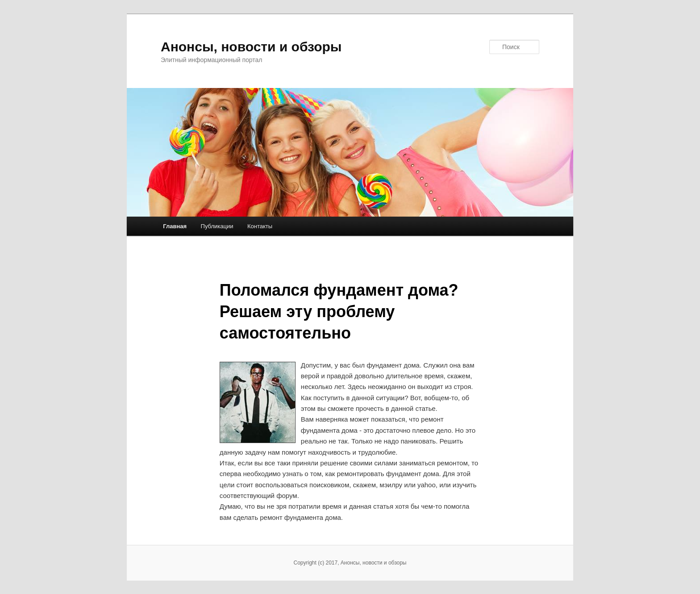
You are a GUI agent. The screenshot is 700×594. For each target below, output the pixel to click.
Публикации (217, 226)
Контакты (260, 226)
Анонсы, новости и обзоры (251, 47)
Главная (175, 226)
